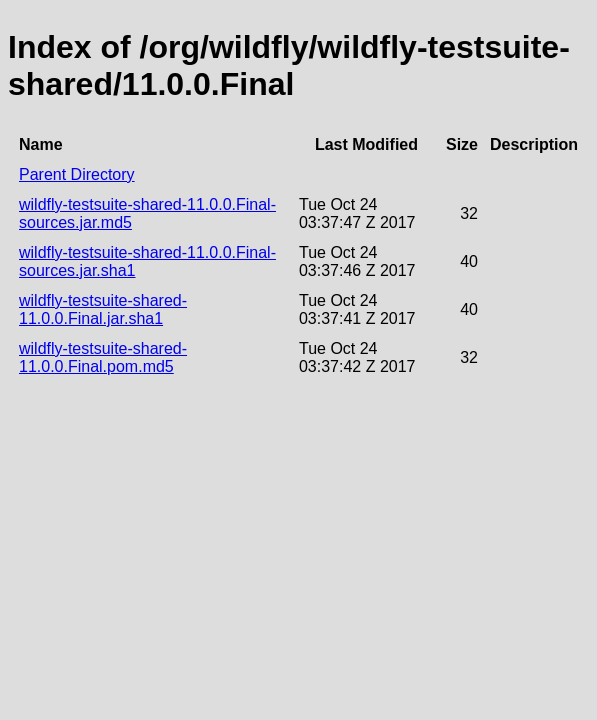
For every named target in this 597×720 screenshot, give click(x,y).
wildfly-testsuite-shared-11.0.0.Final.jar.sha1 (103, 309)
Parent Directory (77, 174)
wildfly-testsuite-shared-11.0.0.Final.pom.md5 (103, 357)
